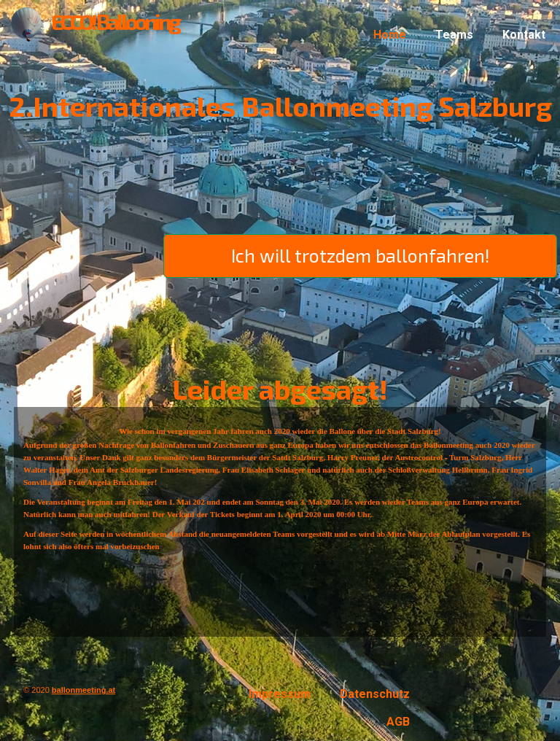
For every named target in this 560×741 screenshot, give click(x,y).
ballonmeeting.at (83, 690)
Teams (454, 35)
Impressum (280, 694)
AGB (398, 722)
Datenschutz (375, 694)
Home (390, 35)
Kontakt (524, 35)
